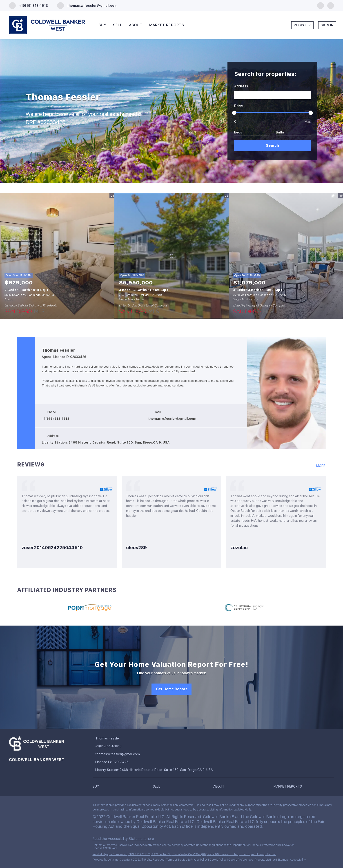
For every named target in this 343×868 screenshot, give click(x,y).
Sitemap (283, 860)
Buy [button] (102, 25)
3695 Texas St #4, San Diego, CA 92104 (29, 295)
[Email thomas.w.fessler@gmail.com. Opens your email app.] (87, 6)
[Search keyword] (272, 95)
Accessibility (298, 860)
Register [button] (302, 25)
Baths (280, 132)
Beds (238, 132)
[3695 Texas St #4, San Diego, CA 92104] (57, 256)
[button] (272, 146)
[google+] (331, 5)
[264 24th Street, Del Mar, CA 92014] (172, 256)
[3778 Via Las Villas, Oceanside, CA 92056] (286, 256)
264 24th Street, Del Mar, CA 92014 (141, 295)
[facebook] (321, 5)
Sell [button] (118, 25)
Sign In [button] (327, 25)
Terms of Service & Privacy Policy (187, 860)
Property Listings (265, 860)
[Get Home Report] (171, 689)
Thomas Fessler (58, 350)
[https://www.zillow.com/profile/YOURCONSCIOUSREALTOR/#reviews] (321, 468)
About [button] (136, 25)
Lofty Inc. (114, 860)
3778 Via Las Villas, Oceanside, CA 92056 (259, 295)
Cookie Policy (218, 860)
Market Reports (167, 25)
